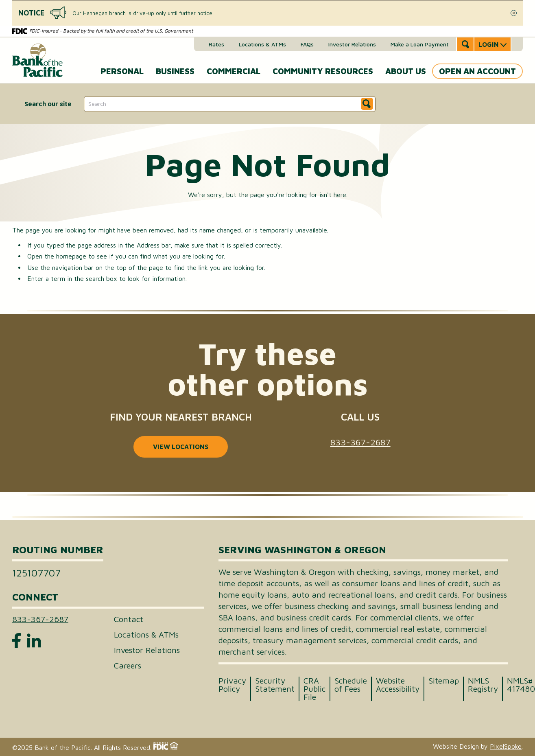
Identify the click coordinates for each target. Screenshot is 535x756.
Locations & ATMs (262, 44)
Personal (122, 71)
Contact (129, 619)
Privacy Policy (232, 685)
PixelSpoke (506, 746)
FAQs (307, 44)
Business (175, 71)
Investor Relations (352, 44)
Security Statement (275, 685)
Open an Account (477, 71)
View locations (181, 447)
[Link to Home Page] (37, 57)
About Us (406, 71)
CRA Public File (314, 689)
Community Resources (323, 71)
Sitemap (444, 681)
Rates (216, 44)
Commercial (234, 71)
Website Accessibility (398, 685)
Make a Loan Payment (420, 44)
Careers (128, 665)
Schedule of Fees (351, 685)
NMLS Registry (483, 685)
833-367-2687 (360, 442)
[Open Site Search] (465, 44)
